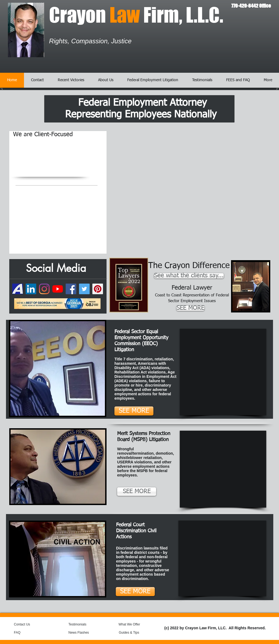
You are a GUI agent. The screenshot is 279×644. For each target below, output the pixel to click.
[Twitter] (84, 289)
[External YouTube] (223, 372)
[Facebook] (71, 289)
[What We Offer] (133, 624)
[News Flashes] (84, 633)
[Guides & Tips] (133, 633)
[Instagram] (44, 289)
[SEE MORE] (190, 308)
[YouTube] (58, 289)
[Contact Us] (27, 624)
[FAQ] (24, 633)
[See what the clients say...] (189, 276)
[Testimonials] (83, 624)
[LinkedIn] (31, 289)
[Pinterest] (98, 289)
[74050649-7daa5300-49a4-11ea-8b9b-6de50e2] (18, 289)
